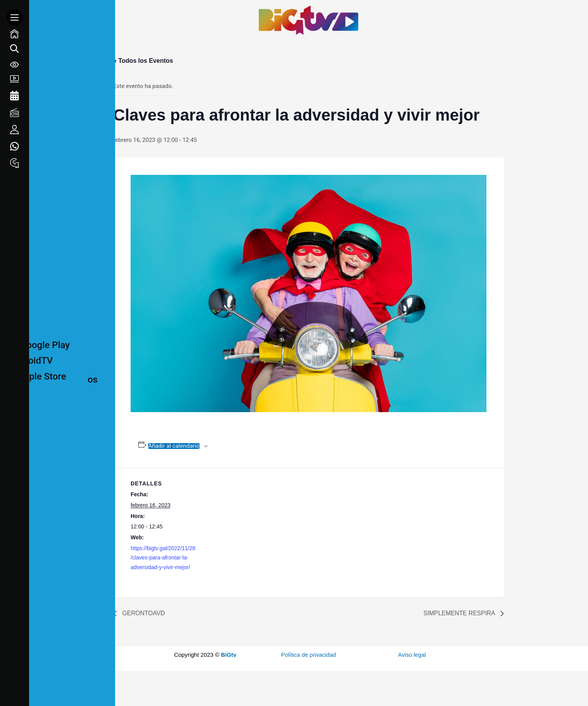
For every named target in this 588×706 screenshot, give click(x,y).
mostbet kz (536, 21)
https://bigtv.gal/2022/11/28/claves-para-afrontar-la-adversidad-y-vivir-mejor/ (163, 558)
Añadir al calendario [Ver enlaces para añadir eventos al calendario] (174, 446)
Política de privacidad (309, 655)
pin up (538, 21)
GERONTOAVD (143, 613)
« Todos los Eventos (143, 61)
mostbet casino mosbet (532, 21)
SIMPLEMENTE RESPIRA (459, 613)
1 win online (528, 21)
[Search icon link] (15, 53)
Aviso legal (412, 655)
